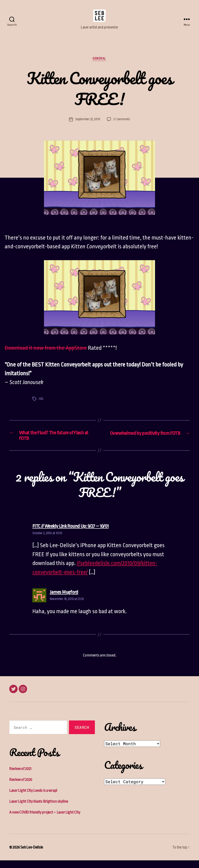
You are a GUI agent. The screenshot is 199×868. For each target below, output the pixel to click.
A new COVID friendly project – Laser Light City (45, 820)
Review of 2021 (20, 776)
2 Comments (122, 126)
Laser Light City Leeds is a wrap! (33, 798)
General (99, 66)
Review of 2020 (21, 787)
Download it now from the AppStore (46, 355)
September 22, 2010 (87, 126)
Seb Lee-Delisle (32, 855)
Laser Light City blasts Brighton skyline (39, 809)
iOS (41, 406)
